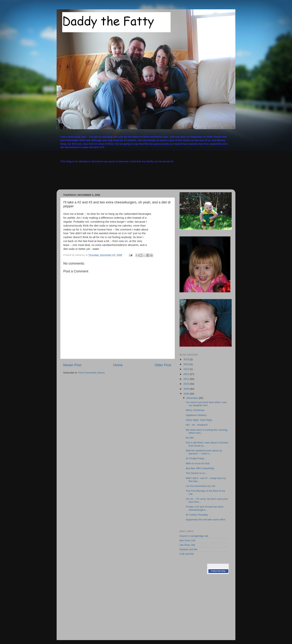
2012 (187, 374)
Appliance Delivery (196, 415)
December (193, 398)
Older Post (163, 365)
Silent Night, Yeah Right (199, 420)
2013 (187, 369)
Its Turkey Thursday (197, 515)
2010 (187, 384)
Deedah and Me (188, 549)
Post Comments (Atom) (92, 373)
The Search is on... (196, 473)
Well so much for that (198, 463)
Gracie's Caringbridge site (194, 536)
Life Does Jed (187, 545)
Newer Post (72, 365)
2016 (187, 364)
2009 (187, 389)
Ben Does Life (187, 540)
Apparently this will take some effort (206, 520)
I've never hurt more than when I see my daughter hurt (206, 404)
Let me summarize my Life (201, 486)
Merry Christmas (195, 410)
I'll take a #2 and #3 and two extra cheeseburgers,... (205, 508)
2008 (187, 394)
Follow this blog (218, 571)
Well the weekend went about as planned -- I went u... (204, 452)
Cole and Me (187, 554)
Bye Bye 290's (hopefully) (200, 468)
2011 (187, 379)
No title (190, 438)
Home (118, 365)
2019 (187, 359)
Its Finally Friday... (196, 458)
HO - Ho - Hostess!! (197, 425)
